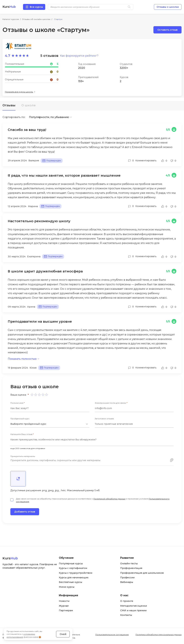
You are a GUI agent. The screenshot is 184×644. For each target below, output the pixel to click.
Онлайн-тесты (129, 563)
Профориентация (131, 568)
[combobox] (50, 424)
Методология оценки (134, 606)
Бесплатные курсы (70, 582)
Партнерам (66, 610)
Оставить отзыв (167, 30)
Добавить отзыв (25, 512)
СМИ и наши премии (133, 610)
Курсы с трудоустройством (76, 573)
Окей (63, 634)
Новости (64, 601)
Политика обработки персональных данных (159, 635)
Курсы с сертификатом (73, 568)
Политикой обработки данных (109, 499)
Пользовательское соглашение (112, 635)
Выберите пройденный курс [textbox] (28, 424)
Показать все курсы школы (19, 92)
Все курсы (36, 7)
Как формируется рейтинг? (79, 56)
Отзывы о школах (168, 7)
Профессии (127, 577)
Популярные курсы (71, 563)
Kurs (9, 7)
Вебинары (127, 582)
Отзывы (9, 105)
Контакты (126, 615)
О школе (29, 105)
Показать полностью (22, 359)
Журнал (64, 606)
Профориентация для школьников (142, 573)
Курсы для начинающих (74, 577)
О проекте (127, 601)
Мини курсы (67, 587)
